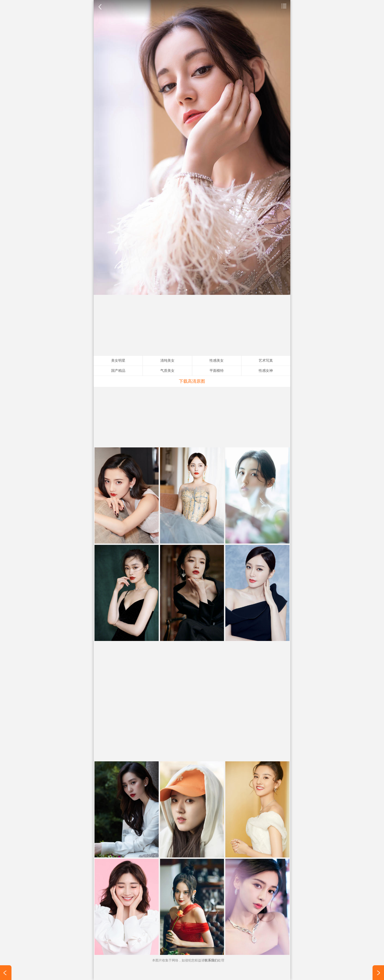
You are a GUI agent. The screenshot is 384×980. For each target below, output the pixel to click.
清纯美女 (167, 360)
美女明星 (284, 6)
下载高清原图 (192, 381)
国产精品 (118, 371)
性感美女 (217, 360)
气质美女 (167, 371)
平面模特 (217, 371)
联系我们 (211, 960)
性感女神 (266, 371)
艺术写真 (266, 360)
